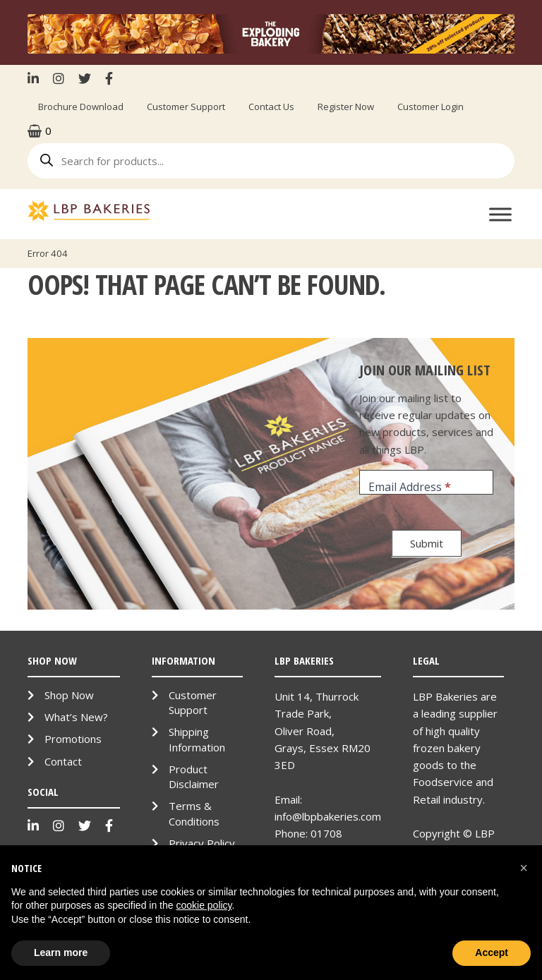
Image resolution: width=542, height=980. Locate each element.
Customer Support (186, 107)
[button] (524, 868)
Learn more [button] (61, 952)
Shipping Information (197, 739)
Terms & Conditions (194, 813)
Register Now (346, 107)
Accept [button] (492, 952)
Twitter (85, 78)
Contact (63, 761)
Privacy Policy (202, 843)
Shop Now (69, 695)
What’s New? (76, 717)
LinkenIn (37, 78)
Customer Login (430, 107)
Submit (427, 543)
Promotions (73, 739)
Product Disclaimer (194, 776)
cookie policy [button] (204, 905)
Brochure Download (81, 107)
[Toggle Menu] (500, 214)
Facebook (109, 78)
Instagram (59, 78)
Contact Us (271, 107)
